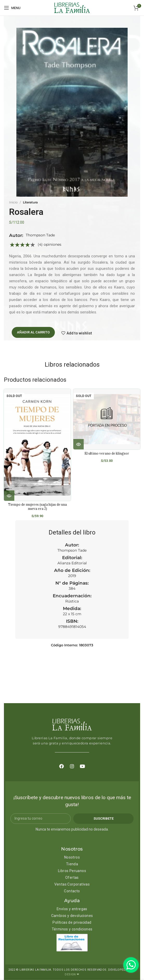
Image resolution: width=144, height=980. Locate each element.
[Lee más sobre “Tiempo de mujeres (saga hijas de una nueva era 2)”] (9, 496)
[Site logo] (72, 8)
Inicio (13, 202)
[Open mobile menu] (12, 8)
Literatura (30, 202)
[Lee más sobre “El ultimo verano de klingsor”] (78, 444)
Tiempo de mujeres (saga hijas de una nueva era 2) (37, 506)
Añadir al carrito (33, 332)
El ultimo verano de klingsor (107, 453)
